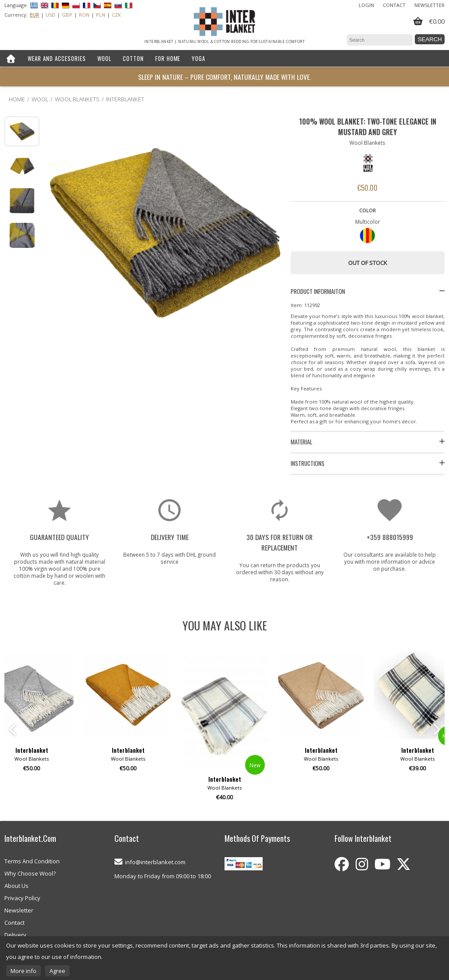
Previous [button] (13, 730)
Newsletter (429, 5)
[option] (224, 730)
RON (84, 15)
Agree (57, 971)
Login (366, 5)
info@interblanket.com (155, 862)
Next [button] (436, 730)
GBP (67, 15)
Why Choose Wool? (30, 873)
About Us (16, 886)
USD (50, 15)
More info (23, 971)
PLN (101, 15)
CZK (116, 15)
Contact (394, 5)
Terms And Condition (32, 861)
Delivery (15, 935)
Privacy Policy (22, 898)
